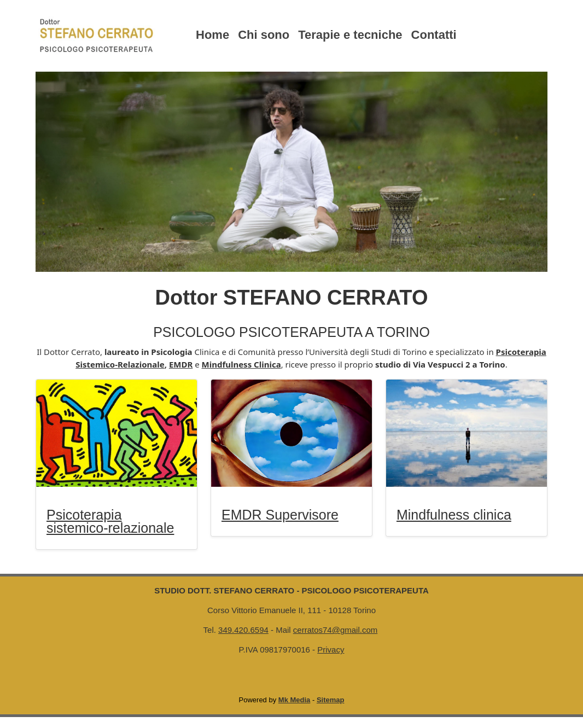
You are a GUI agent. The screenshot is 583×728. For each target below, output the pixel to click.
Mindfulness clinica (454, 515)
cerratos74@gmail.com (335, 630)
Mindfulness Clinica (241, 364)
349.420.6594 (243, 630)
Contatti (434, 35)
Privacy (331, 650)
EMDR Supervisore (280, 515)
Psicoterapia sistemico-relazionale (110, 521)
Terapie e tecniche (350, 35)
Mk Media (295, 700)
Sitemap (331, 700)
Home (212, 35)
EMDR (181, 364)
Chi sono (264, 35)
